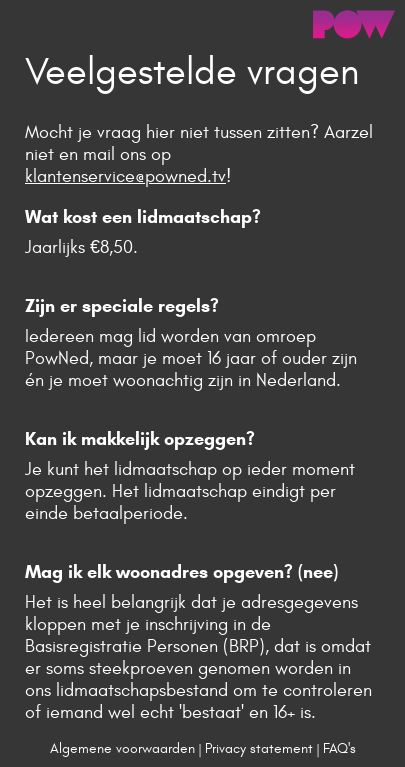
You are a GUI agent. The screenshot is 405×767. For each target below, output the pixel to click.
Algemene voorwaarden (122, 748)
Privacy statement (259, 748)
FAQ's (339, 748)
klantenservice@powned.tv (125, 176)
